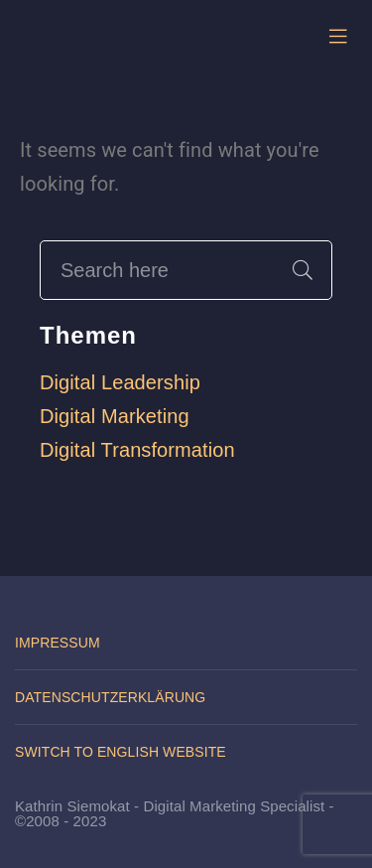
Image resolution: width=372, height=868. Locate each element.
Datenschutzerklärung (110, 697)
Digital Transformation (137, 450)
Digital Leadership (120, 382)
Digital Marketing (115, 416)
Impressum (58, 643)
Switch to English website (121, 752)
